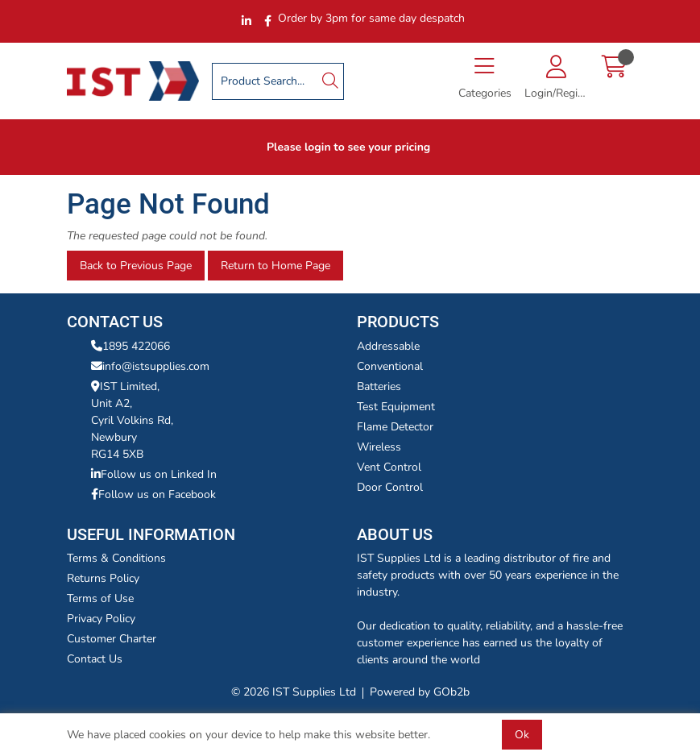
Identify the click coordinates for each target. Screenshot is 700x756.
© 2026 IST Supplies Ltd (294, 692)
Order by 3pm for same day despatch (371, 18)
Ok (522, 735)
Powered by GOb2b (420, 692)
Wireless (379, 447)
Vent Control (389, 467)
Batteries (379, 386)
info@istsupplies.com (150, 366)
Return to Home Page (275, 266)
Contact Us (95, 659)
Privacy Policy (101, 619)
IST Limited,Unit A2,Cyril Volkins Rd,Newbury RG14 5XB (132, 420)
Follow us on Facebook (153, 494)
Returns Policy (103, 578)
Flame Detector (395, 427)
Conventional (390, 366)
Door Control (390, 487)
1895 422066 (130, 346)
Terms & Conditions (116, 558)
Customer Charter (112, 639)
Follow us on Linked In (154, 474)
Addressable (388, 346)
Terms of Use (100, 598)
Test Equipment (396, 407)
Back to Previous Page (136, 266)
